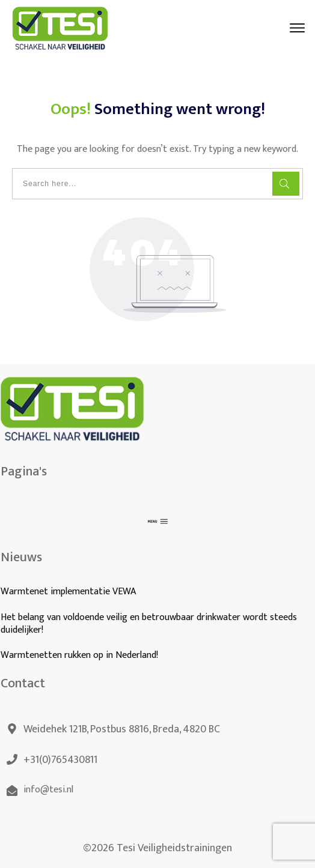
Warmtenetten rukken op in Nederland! (81, 655)
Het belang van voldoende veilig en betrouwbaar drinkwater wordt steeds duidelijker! (149, 624)
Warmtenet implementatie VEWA (68, 592)
